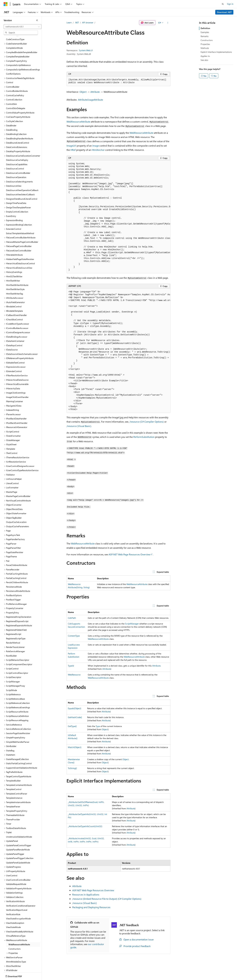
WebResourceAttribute (78, 122)
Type (98, 726)
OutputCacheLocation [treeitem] (16, 504)
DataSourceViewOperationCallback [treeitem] (22, 172)
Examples (205, 32)
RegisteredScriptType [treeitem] (16, 621)
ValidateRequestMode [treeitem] (16, 866)
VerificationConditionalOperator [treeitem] (21, 888)
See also (204, 60)
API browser (88, 22)
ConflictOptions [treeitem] (13, 56)
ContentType (74, 636)
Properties (205, 44)
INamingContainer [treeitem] (15, 384)
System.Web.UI (86, 50)
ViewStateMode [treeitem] (13, 909)
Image (96, 146)
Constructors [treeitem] (15, 931)
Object (83, 92)
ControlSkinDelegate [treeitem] (16, 91)
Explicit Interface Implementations (216, 52)
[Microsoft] (6, 4)
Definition (205, 28)
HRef (73, 150)
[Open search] (223, 4)
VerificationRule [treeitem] (13, 897)
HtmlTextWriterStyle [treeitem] (15, 272)
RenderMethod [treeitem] (13, 625)
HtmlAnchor (98, 150)
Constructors (207, 40)
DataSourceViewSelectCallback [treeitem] (20, 177)
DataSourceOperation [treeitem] (16, 159)
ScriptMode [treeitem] (11, 672)
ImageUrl (71, 146)
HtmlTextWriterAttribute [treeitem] (17, 267)
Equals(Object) (75, 708)
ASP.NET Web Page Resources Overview (129, 554)
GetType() (72, 726)
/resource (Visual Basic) (79, 426)
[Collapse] (37, 20)
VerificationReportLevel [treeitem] (17, 892)
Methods (205, 48)
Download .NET (224, 12)
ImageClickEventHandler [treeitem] (17, 379)
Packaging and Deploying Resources (91, 907)
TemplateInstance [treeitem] (14, 780)
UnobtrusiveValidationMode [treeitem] (19, 819)
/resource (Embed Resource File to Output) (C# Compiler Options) (107, 899)
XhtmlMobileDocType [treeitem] (16, 944)
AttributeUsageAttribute (90, 100)
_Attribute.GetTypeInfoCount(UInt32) (85, 826)
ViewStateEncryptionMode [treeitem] (18, 901)
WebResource (74, 675)
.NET (77, 22)
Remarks (205, 36)
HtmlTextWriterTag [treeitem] (15, 276)
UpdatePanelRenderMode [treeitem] (18, 832)
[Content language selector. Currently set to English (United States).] (17, 976)
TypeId (71, 666)
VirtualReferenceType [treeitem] (16, 918)
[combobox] (23, 27)
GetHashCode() (75, 717)
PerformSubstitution (144, 437)
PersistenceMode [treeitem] (14, 569)
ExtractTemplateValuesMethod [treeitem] (20, 216)
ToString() (72, 768)
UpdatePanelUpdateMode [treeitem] (18, 845)
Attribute (95, 92)
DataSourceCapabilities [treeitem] (17, 147)
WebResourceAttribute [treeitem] (19, 927)
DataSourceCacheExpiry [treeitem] (17, 142)
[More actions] (168, 23)
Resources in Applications (86, 894)
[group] (118, 217)
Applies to (205, 56)
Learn (69, 22)
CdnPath (72, 618)
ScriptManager (132, 624)
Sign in (230, 4)
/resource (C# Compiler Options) (147, 422)
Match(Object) (75, 747)
